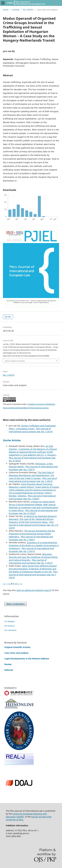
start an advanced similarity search (34, 590)
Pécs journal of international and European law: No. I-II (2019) (33, 525)
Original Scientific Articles (17, 647)
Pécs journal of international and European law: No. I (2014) (31, 430)
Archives (16, 10)
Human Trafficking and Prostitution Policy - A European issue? (32, 427)
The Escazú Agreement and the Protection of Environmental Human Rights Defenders (32, 534)
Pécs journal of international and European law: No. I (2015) (31, 550)
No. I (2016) (28, 10)
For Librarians (10, 630)
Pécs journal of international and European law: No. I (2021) (31, 538)
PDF (9, 317)
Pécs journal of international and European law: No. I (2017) (33, 468)
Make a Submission (16, 604)
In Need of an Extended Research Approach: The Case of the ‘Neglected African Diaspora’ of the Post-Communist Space (33, 519)
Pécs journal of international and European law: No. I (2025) (32, 497)
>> (21, 584)
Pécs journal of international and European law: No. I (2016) (33, 480)
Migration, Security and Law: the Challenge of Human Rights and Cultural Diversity (33, 557)
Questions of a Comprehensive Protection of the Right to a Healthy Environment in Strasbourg (34, 545)
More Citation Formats (15, 361)
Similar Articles (12, 440)
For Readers (10, 621)
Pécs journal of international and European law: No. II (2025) (33, 512)
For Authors (10, 626)
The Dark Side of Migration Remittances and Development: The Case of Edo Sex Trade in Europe (31, 475)
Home (6, 10)
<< (4, 584)
